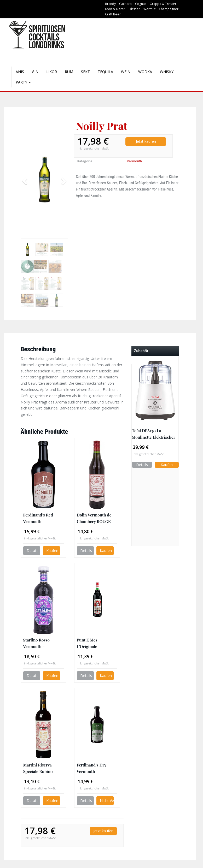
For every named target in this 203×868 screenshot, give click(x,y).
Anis (20, 72)
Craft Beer (113, 14)
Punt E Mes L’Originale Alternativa (87, 643)
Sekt (85, 72)
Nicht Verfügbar (107, 801)
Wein (126, 72)
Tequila (105, 72)
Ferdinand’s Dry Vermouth (92, 768)
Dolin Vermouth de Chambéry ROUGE (94, 518)
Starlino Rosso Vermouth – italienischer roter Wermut (40, 643)
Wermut (149, 9)
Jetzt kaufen (146, 141)
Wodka (145, 72)
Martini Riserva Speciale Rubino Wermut (38, 768)
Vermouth (134, 161)
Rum (69, 72)
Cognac (141, 4)
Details (33, 551)
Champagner (169, 9)
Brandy (110, 4)
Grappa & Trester (163, 4)
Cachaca (125, 4)
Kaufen (52, 551)
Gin (35, 72)
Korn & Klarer (115, 9)
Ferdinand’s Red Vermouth (38, 518)
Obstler (134, 9)
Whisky (167, 72)
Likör (52, 72)
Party (23, 82)
